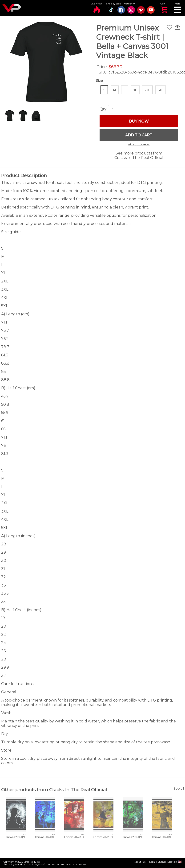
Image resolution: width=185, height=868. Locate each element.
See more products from (139, 155)
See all (179, 789)
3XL (161, 90)
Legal (152, 862)
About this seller (139, 144)
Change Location (170, 862)
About (138, 862)
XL (135, 90)
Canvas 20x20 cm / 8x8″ (20, 837)
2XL (147, 90)
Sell (145, 862)
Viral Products (32, 862)
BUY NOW (139, 121)
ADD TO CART (139, 135)
